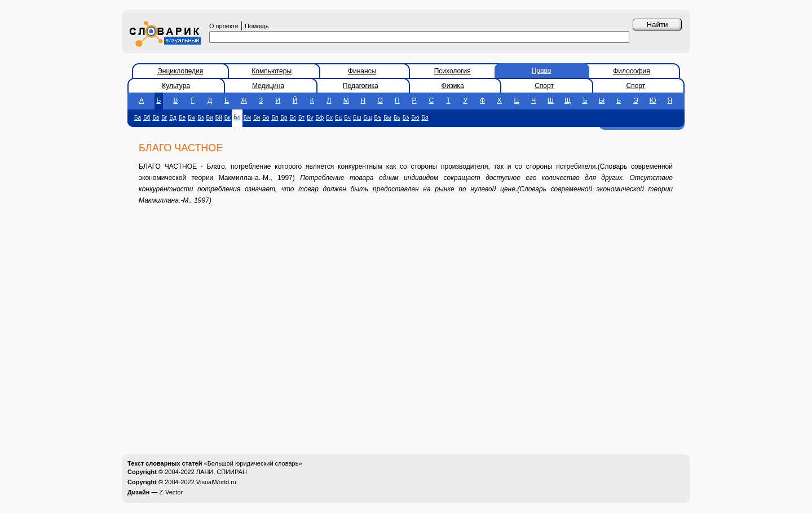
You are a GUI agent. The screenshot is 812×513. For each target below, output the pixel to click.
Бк (228, 118)
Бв (156, 118)
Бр (284, 118)
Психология (453, 71)
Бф (320, 118)
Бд (173, 118)
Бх (329, 118)
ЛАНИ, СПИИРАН (222, 472)
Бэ (406, 118)
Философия (632, 71)
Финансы (362, 71)
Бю (415, 118)
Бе (182, 118)
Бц (338, 118)
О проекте (224, 26)
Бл (237, 117)
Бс (293, 118)
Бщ (368, 118)
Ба (138, 118)
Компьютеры (272, 71)
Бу (310, 118)
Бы (387, 118)
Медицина (268, 86)
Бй (219, 118)
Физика (453, 86)
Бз (200, 118)
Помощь (257, 26)
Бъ (378, 118)
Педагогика (361, 86)
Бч (347, 118)
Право (542, 71)
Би (209, 118)
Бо (266, 118)
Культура (176, 86)
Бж (191, 118)
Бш (357, 118)
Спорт (544, 86)
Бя (425, 118)
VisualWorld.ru (216, 482)
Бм (247, 118)
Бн (257, 118)
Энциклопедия (180, 71)
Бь (397, 118)
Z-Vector (171, 492)
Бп (275, 118)
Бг (164, 118)
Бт (301, 118)
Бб (147, 118)
